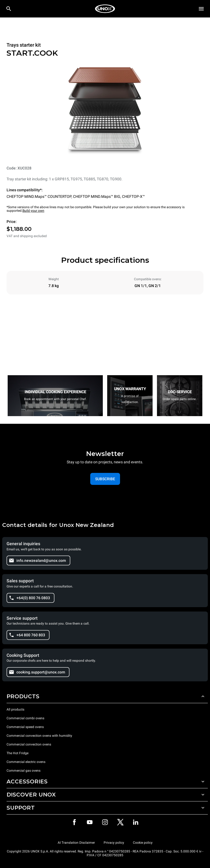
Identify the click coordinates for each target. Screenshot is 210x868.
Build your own (33, 211)
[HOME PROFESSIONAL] (105, 9)
